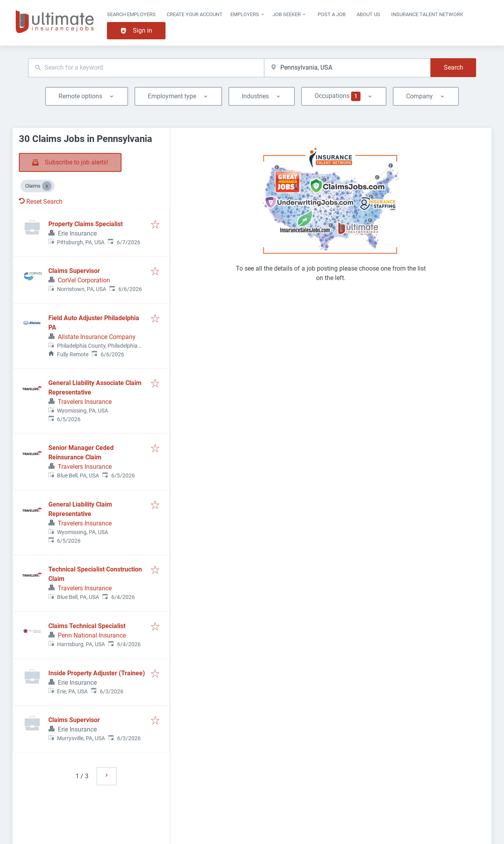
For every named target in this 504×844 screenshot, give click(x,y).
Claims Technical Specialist (87, 626)
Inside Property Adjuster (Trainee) (97, 673)
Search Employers (131, 14)
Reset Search (41, 202)
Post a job (332, 14)
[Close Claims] (47, 186)
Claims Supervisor (74, 271)
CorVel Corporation (84, 280)
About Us (368, 14)
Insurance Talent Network (427, 14)
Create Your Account (195, 14)
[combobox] (146, 68)
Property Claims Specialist (86, 224)
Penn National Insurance (92, 635)
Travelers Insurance (85, 402)
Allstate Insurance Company (97, 337)
